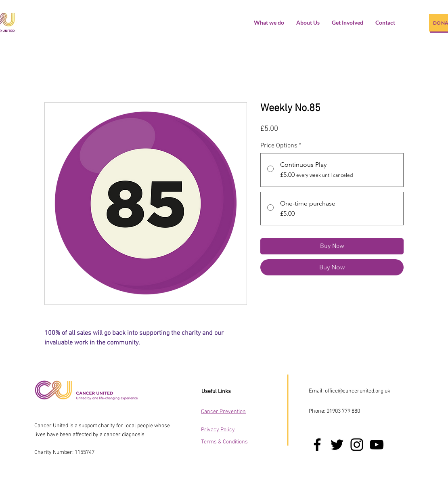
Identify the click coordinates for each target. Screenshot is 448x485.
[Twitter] (337, 445)
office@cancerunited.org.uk (358, 391)
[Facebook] (317, 445)
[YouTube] (377, 445)
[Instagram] (357, 445)
